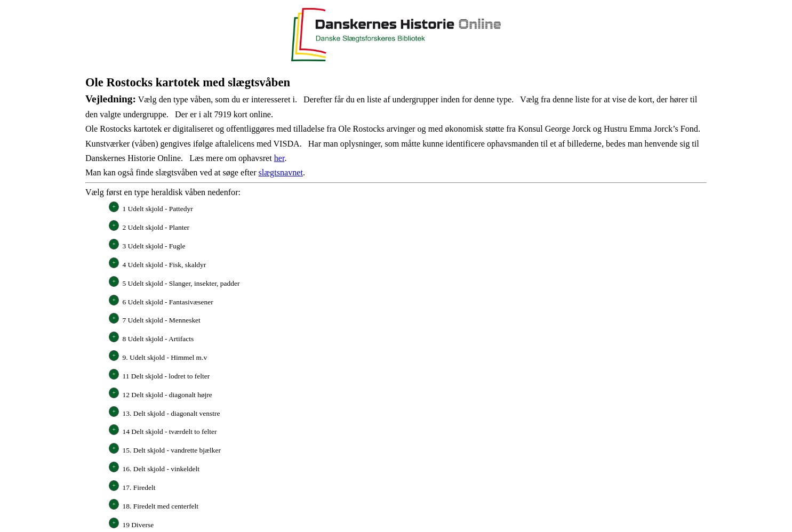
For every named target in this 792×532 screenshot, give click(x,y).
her (279, 158)
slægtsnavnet (281, 172)
